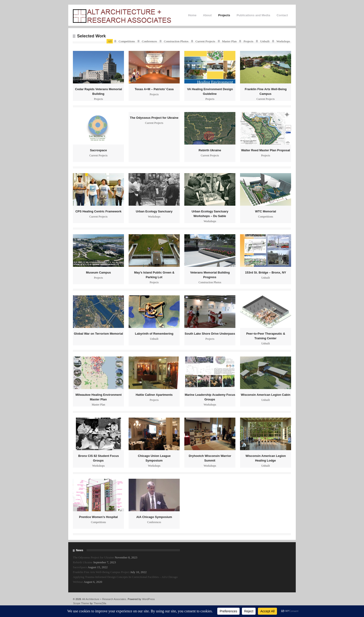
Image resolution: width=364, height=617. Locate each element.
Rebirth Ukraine (210, 150)
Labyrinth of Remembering (154, 334)
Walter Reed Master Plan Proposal (266, 150)
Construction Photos (176, 41)
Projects (224, 15)
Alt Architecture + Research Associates (104, 599)
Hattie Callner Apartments (154, 395)
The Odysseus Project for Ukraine (154, 118)
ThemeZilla (100, 603)
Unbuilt (265, 41)
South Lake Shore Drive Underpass (210, 334)
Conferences (149, 41)
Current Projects (205, 41)
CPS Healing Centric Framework (99, 211)
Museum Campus (98, 272)
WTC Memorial (266, 211)
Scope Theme (81, 603)
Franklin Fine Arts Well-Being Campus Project (101, 572)
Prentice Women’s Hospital (99, 517)
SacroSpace (80, 567)
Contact (282, 15)
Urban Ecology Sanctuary (154, 211)
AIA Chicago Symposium (154, 517)
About (207, 15)
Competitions (127, 41)
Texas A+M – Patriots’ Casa (154, 89)
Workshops (283, 41)
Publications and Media (253, 15)
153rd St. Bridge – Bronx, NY (266, 272)
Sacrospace (99, 150)
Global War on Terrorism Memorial (98, 334)
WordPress (148, 599)
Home (192, 15)
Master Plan (229, 41)
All (110, 41)
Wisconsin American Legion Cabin (265, 395)
